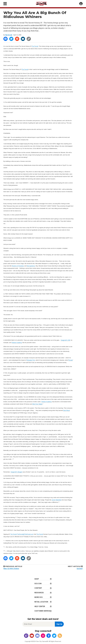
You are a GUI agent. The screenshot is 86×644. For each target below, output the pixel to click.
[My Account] (81, 4)
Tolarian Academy (17, 343)
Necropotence (31, 266)
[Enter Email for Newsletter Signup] (39, 624)
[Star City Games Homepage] (43, 3)
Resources (39, 593)
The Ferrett (9, 35)
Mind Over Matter (37, 404)
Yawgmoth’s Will (65, 340)
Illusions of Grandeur (18, 266)
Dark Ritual (66, 410)
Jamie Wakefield (57, 500)
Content (38, 588)
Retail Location (41, 602)
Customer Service (42, 611)
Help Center (40, 606)
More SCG (38, 597)
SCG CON (38, 584)
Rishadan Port (31, 360)
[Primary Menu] (5, 4)
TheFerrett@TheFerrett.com (25, 534)
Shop (37, 579)
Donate (71, 360)
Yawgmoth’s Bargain (16, 472)
